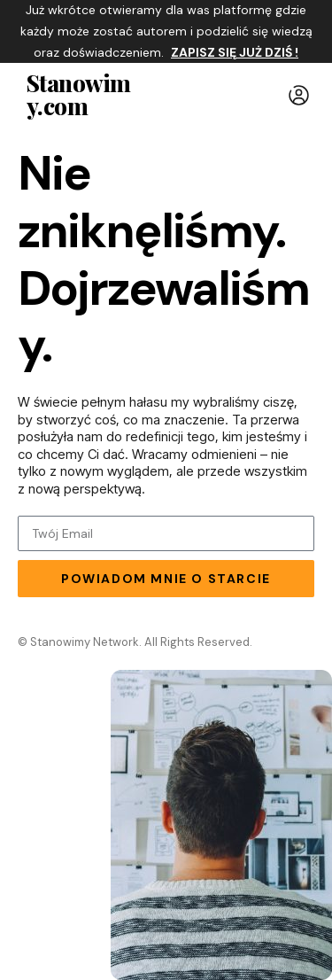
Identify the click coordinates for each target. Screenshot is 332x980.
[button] (299, 95)
